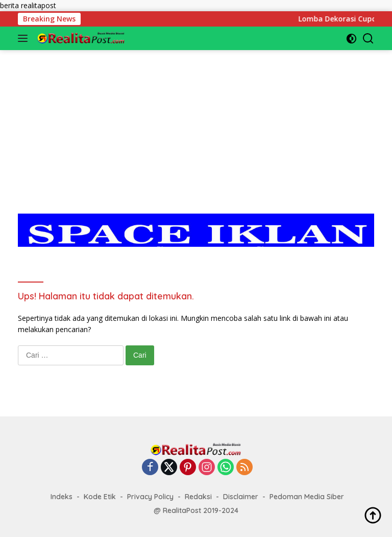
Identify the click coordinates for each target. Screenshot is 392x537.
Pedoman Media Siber (307, 497)
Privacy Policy (150, 497)
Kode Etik (100, 497)
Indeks (62, 497)
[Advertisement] (196, 122)
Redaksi (198, 497)
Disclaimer (241, 497)
